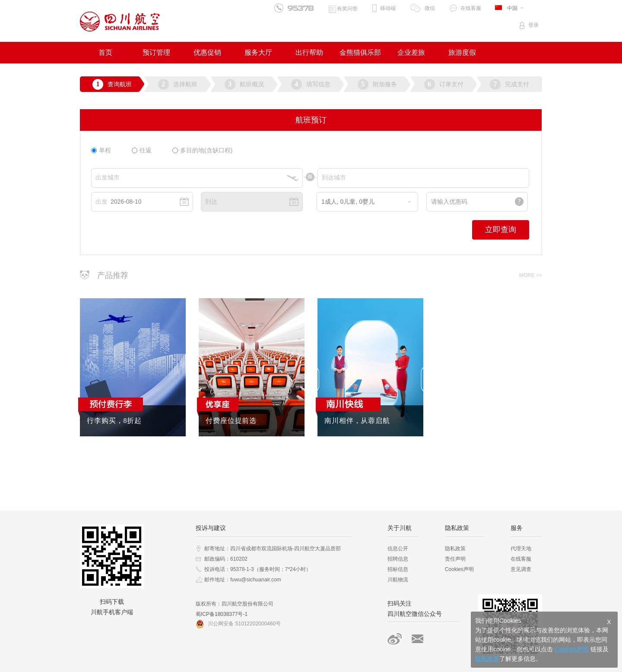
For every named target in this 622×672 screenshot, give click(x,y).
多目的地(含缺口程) (202, 150)
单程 (101, 150)
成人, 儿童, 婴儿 (366, 202)
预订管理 (156, 52)
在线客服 (471, 8)
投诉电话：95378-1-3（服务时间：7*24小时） (258, 569)
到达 (211, 202)
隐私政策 (455, 549)
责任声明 (455, 559)
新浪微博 (395, 639)
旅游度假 (462, 52)
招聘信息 (398, 559)
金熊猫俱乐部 (360, 52)
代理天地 (521, 549)
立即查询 (501, 230)
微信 (430, 8)
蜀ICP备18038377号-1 (222, 614)
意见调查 (521, 569)
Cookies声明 (459, 569)
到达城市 (334, 177)
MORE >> (531, 275)
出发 (102, 202)
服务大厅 (258, 52)
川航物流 (398, 580)
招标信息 (398, 569)
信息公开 (398, 549)
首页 (105, 52)
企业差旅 (411, 52)
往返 (142, 150)
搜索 (417, 639)
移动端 (388, 8)
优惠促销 (207, 52)
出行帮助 (309, 52)
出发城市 (108, 177)
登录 (533, 25)
